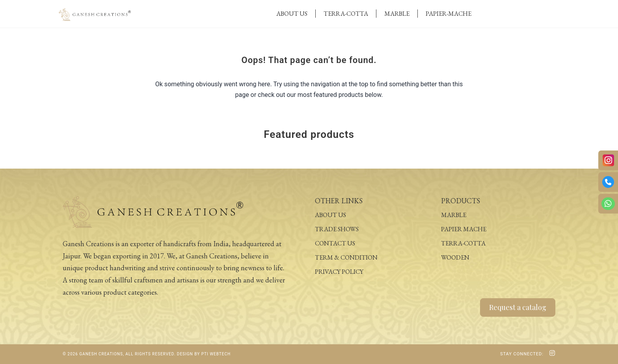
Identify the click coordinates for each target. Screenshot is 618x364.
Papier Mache (464, 229)
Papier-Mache (449, 14)
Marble (397, 14)
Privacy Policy (339, 272)
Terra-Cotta (346, 14)
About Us (292, 14)
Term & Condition (346, 257)
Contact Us (335, 243)
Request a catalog (518, 307)
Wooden (455, 257)
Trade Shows (337, 229)
